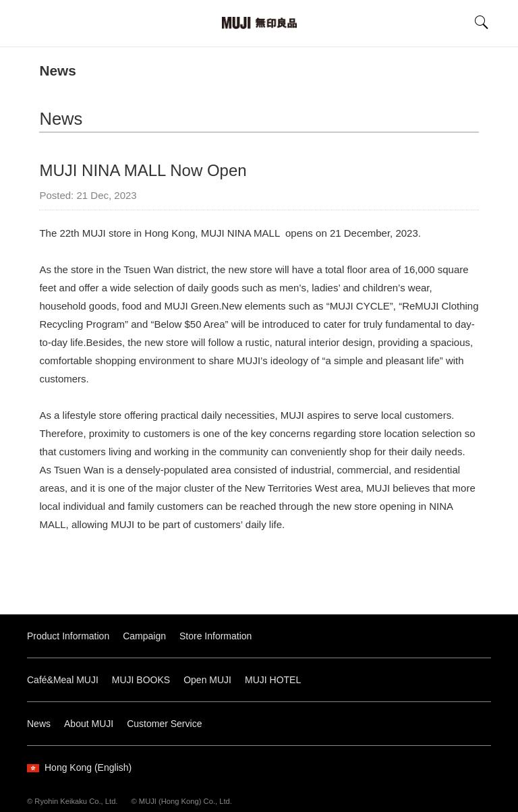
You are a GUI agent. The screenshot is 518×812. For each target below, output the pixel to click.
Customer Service (164, 724)
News (57, 70)
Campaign (144, 636)
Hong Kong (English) (79, 767)
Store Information (215, 636)
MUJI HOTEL (273, 680)
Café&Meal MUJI (63, 680)
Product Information (68, 636)
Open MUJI (207, 680)
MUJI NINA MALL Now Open (143, 170)
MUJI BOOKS (141, 680)
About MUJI (89, 724)
